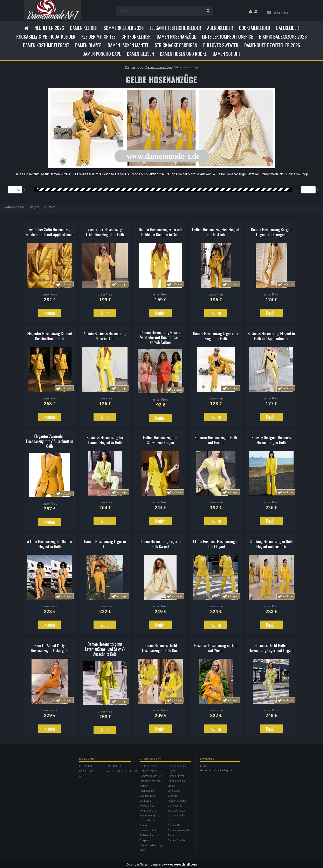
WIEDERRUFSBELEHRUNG (119, 771)
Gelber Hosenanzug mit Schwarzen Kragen (160, 440)
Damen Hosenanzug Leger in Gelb (105, 544)
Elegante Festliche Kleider (176, 28)
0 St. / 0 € (281, 13)
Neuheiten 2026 (49, 28)
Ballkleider (287, 28)
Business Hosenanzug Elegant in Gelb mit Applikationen (271, 336)
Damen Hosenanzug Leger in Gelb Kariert (160, 544)
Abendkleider (220, 28)
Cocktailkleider (255, 28)
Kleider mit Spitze (98, 37)
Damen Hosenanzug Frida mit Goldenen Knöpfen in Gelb (160, 232)
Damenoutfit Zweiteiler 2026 (272, 45)
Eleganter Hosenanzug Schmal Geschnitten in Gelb (50, 336)
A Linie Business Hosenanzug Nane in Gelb (105, 336)
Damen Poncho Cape (102, 54)
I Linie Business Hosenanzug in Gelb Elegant (216, 544)
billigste (34, 207)
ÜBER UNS (85, 766)
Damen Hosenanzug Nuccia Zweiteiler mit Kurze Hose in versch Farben (160, 337)
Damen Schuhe (227, 54)
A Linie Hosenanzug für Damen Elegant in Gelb (50, 544)
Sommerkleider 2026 (124, 28)
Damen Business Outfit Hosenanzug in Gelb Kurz (160, 648)
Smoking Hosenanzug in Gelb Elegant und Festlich (271, 544)
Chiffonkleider (136, 37)
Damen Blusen (140, 54)
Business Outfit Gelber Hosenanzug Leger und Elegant (271, 648)
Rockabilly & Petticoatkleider (46, 37)
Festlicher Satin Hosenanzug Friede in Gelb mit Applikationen (50, 232)
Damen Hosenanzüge (176, 37)
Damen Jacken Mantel (128, 45)
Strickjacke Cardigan (176, 45)
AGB (82, 776)
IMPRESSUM (87, 771)
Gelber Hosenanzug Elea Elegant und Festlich (216, 232)
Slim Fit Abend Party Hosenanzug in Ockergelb (50, 648)
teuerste (50, 207)
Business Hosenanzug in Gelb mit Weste (216, 648)
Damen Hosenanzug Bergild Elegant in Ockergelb (271, 232)
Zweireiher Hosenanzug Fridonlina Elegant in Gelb (105, 232)
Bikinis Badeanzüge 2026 (283, 37)
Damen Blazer (88, 45)
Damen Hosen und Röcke (183, 54)
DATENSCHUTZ (116, 766)
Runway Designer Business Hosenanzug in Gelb (271, 440)
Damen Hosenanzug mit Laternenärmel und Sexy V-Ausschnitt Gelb (105, 649)
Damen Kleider (84, 28)
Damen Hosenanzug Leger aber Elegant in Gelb (216, 336)
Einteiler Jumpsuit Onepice (228, 37)
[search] (208, 11)
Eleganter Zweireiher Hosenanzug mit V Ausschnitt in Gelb (49, 441)
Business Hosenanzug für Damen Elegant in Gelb (105, 440)
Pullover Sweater (221, 45)
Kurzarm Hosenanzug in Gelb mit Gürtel (216, 440)
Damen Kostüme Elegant (46, 45)
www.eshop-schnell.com (180, 864)
